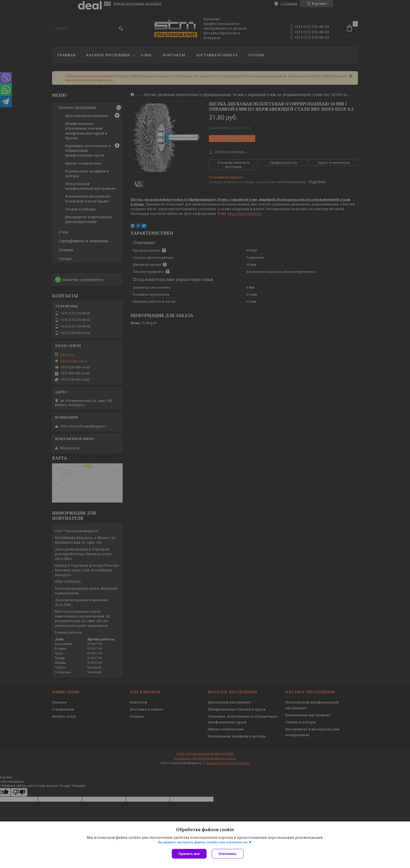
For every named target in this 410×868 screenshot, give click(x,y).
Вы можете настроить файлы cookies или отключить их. (203, 842)
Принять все (189, 854)
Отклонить (228, 854)
